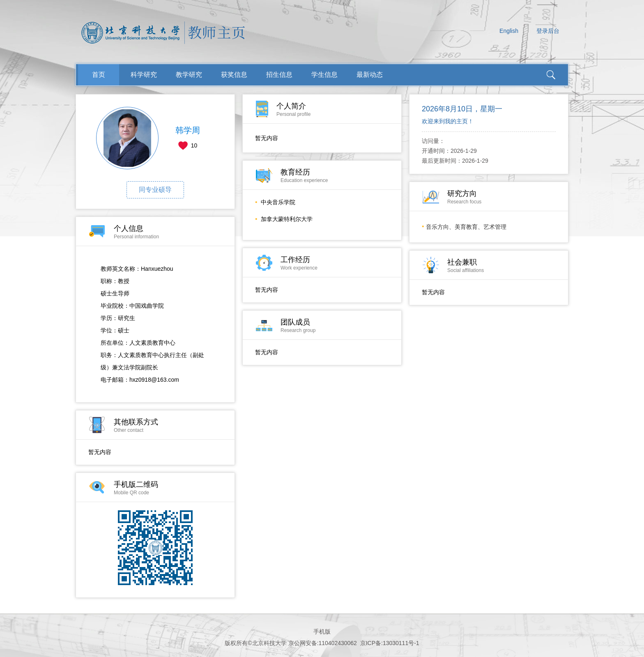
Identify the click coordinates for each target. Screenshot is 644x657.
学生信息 (324, 75)
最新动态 (370, 75)
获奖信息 (234, 75)
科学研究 (144, 75)
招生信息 (279, 75)
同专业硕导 (155, 190)
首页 (99, 75)
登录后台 (548, 31)
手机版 (322, 632)
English (509, 31)
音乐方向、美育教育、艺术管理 (466, 227)
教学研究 (189, 75)
